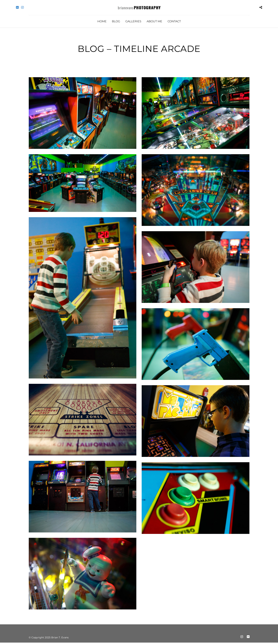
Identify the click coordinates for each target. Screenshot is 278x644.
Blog (116, 21)
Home (102, 21)
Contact (174, 21)
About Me (154, 21)
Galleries (133, 21)
